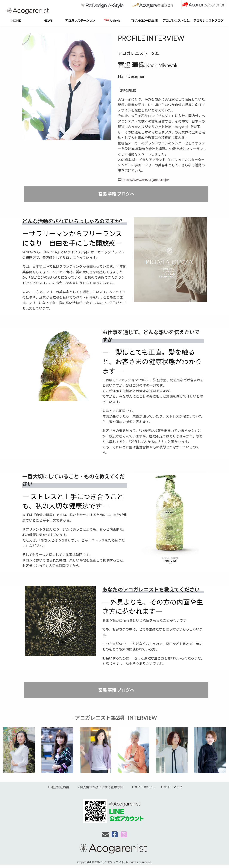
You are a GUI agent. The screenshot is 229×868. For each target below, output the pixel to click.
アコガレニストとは (176, 20)
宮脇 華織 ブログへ (116, 194)
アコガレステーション (80, 20)
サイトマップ (169, 787)
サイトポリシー (141, 787)
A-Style (112, 20)
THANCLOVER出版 (144, 20)
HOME (16, 20)
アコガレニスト (114, 862)
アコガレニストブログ (208, 20)
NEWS (48, 20)
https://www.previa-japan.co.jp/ (146, 180)
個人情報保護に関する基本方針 (98, 787)
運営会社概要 (58, 787)
